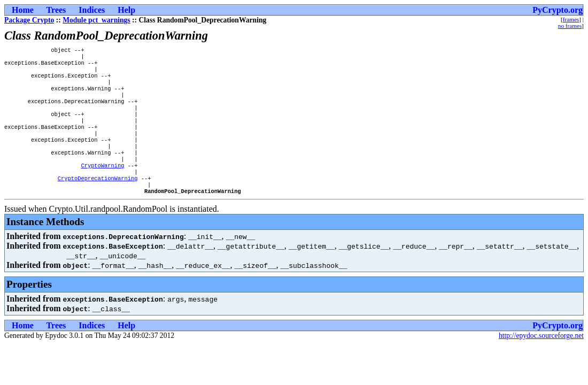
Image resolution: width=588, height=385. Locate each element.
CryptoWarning (102, 186)
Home (23, 10)
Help (126, 10)
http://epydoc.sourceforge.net (541, 360)
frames (571, 19)
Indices (92, 10)
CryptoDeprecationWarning (98, 201)
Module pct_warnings (96, 20)
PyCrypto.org (558, 10)
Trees (56, 10)
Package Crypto (29, 20)
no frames (570, 26)
